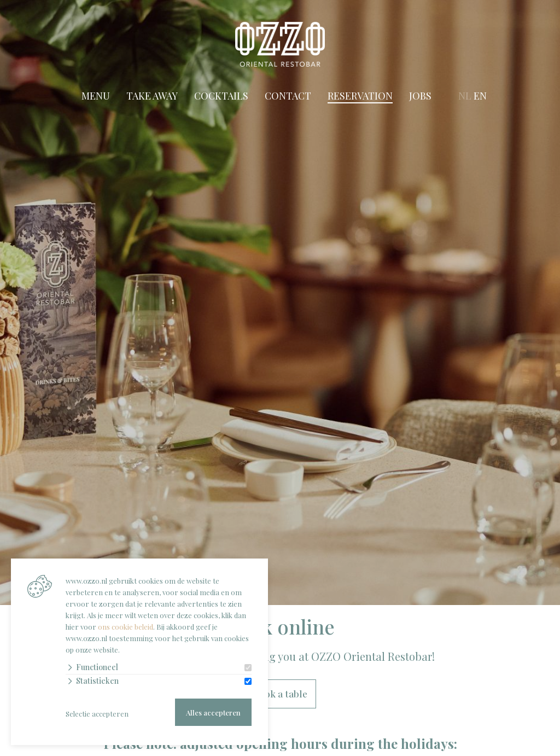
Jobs (420, 96)
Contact (287, 96)
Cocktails (221, 96)
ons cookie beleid (126, 627)
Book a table (280, 694)
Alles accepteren (213, 713)
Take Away (151, 96)
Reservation (360, 96)
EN (481, 96)
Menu (95, 96)
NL (465, 96)
